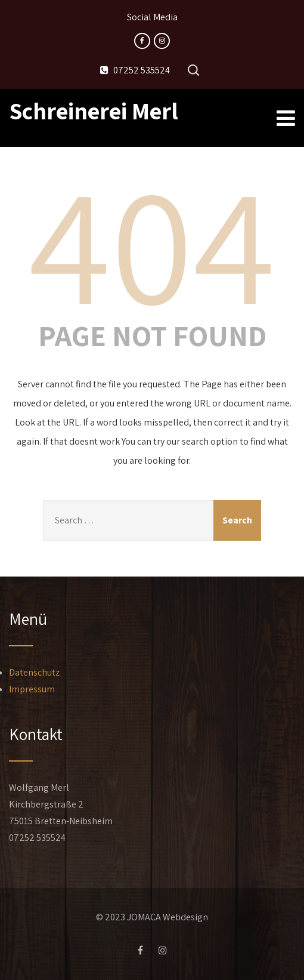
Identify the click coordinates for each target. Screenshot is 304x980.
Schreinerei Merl (94, 110)
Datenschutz (34, 672)
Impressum (32, 689)
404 (152, 242)
